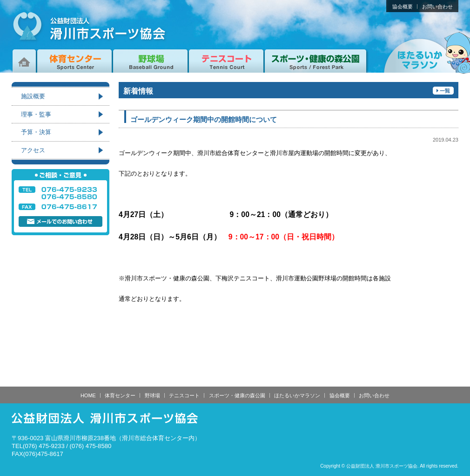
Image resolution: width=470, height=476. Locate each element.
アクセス (33, 150)
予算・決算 (36, 132)
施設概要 (33, 96)
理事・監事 (36, 114)
